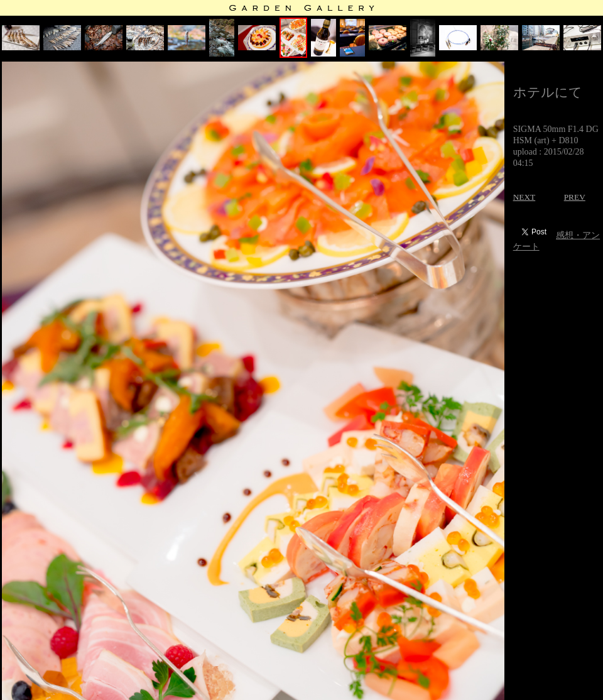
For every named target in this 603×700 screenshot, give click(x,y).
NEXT (524, 197)
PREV (575, 197)
